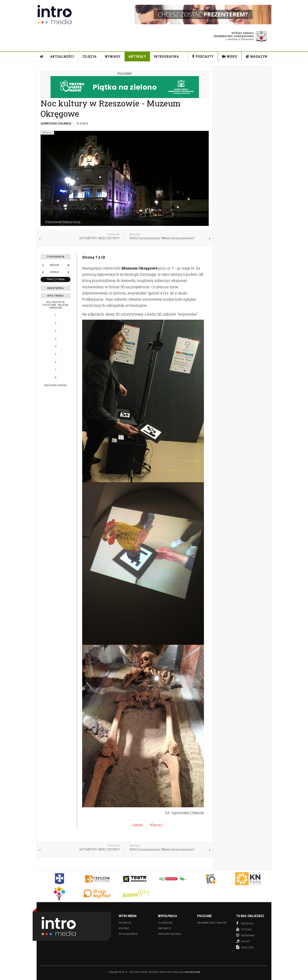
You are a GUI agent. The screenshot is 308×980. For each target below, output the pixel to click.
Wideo (230, 56)
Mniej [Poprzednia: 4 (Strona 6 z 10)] (137, 825)
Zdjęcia (90, 56)
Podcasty (203, 56)
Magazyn (256, 56)
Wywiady (113, 56)
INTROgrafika (166, 56)
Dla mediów (165, 923)
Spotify (243, 941)
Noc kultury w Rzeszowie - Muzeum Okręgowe (111, 108)
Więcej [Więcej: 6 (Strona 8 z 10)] (156, 825)
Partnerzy (165, 928)
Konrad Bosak (192, 972)
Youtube (244, 929)
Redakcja (125, 923)
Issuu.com (245, 947)
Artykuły (137, 56)
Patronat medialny (170, 934)
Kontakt (124, 928)
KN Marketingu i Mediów (212, 923)
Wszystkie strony (56, 385)
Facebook (245, 923)
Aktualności (62, 56)
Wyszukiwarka (128, 934)
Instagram (245, 935)
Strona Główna (42, 57)
